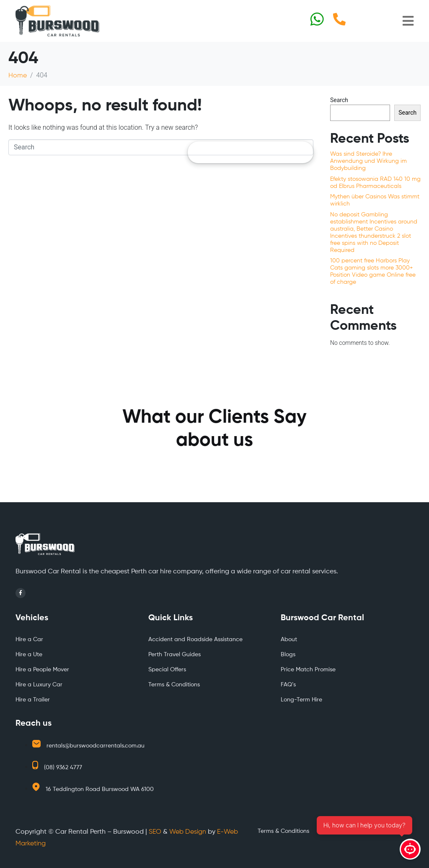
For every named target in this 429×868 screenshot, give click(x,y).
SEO (155, 832)
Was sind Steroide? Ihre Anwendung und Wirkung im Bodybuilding (368, 161)
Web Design (188, 832)
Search (339, 100)
